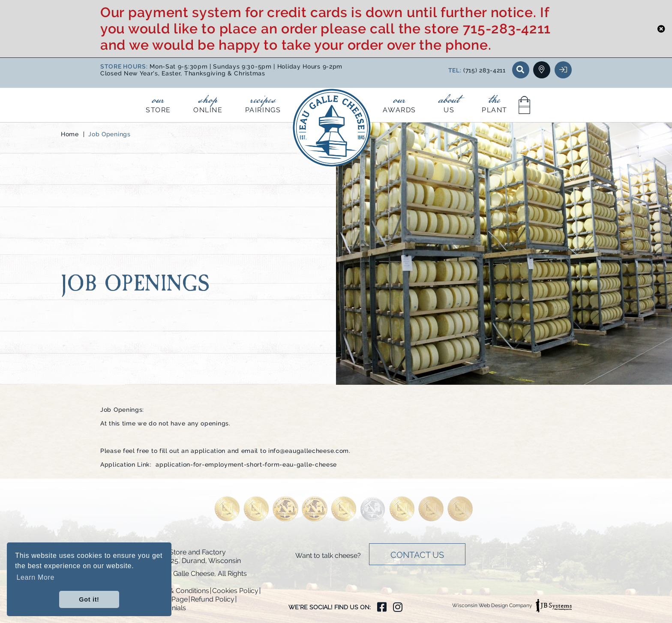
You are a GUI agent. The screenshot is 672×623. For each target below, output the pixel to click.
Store (158, 102)
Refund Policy (213, 599)
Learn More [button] (35, 577)
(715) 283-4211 (484, 70)
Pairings (263, 102)
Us (449, 102)
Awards (399, 102)
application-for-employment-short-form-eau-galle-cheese (246, 464)
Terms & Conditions (178, 591)
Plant (495, 102)
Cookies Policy (235, 591)
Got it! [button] (89, 599)
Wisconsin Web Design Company (512, 606)
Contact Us (417, 555)
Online (208, 102)
